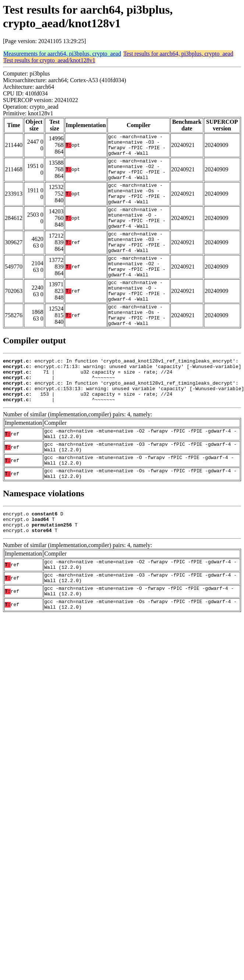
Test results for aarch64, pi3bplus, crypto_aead (178, 54)
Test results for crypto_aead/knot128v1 (49, 60)
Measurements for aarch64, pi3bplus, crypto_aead (62, 54)
